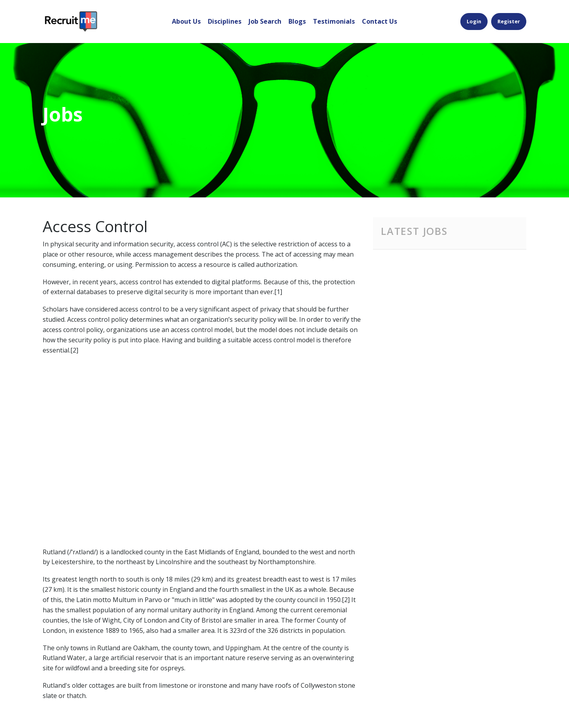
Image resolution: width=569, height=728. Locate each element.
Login (474, 21)
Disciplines (225, 21)
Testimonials (334, 21)
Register (509, 21)
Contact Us (380, 21)
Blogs (297, 21)
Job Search (265, 21)
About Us (186, 21)
